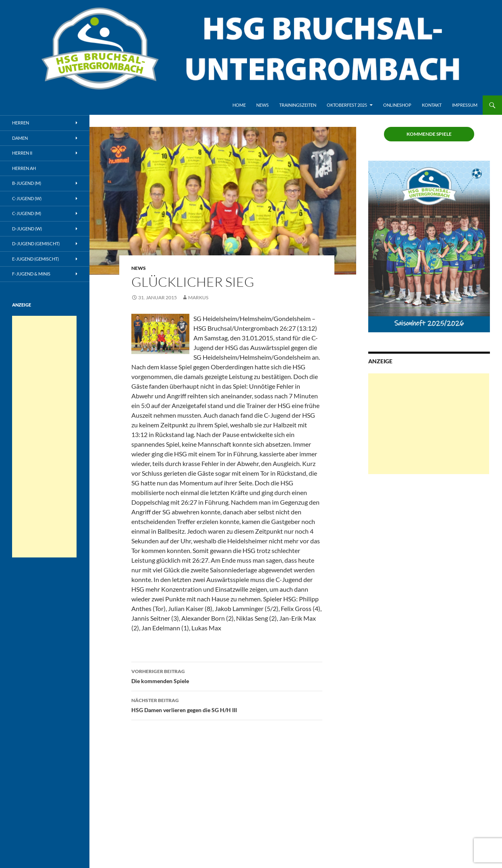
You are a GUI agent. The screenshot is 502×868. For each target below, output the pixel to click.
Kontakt (432, 105)
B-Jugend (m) (27, 183)
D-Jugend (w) (27, 229)
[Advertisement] (429, 424)
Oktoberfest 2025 (347, 105)
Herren (21, 123)
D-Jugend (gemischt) (36, 243)
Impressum (465, 105)
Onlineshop (397, 105)
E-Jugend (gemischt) (35, 259)
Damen (20, 138)
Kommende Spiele (429, 134)
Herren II (22, 153)
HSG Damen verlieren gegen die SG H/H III (227, 704)
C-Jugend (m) (27, 213)
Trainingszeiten (298, 105)
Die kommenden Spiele (227, 675)
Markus (198, 297)
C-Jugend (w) (27, 198)
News (262, 105)
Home (239, 105)
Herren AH (24, 168)
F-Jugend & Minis (31, 274)
